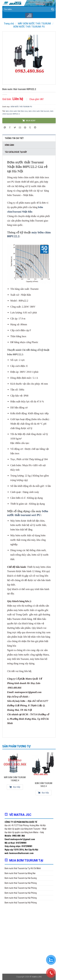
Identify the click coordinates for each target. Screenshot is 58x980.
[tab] (29, 138)
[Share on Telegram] (35, 128)
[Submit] (52, 9)
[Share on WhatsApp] (5, 128)
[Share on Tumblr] (30, 128)
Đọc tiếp (15, 787)
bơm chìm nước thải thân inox (17, 111)
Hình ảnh (9, 145)
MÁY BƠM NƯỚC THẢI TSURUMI (34, 23)
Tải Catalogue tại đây (16, 152)
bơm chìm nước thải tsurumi (39, 111)
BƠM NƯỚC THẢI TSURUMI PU (29, 27)
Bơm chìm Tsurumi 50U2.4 (44, 785)
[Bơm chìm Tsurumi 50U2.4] (44, 766)
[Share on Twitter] (15, 128)
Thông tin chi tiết (14, 138)
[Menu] (29, 15)
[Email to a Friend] (20, 128)
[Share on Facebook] (10, 128)
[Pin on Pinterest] (25, 128)
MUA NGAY (29, 120)
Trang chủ (9, 23)
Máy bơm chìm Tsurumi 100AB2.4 (15, 779)
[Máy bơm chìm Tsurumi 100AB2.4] (15, 763)
